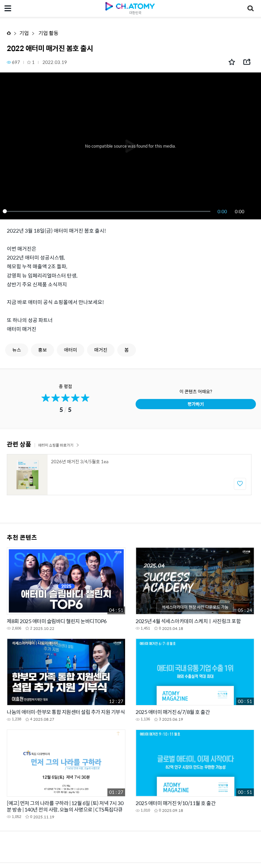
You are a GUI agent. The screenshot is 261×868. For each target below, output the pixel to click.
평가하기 (196, 404)
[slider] (108, 211)
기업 (24, 33)
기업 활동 (48, 33)
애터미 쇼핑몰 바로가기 (59, 445)
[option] (129, 475)
